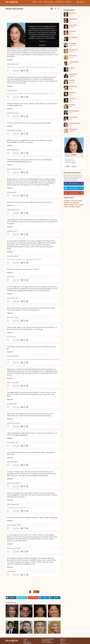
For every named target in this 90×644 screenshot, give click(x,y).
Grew (11, 337)
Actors (18, 113)
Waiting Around (11, 483)
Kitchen (9, 504)
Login (78, 2)
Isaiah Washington (74, 62)
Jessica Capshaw (73, 86)
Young (14, 337)
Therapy (19, 525)
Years (11, 404)
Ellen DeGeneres (73, 129)
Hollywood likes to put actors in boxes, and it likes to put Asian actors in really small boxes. (32, 105)
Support (12, 317)
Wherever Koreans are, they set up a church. (23, 269)
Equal (18, 504)
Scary (14, 548)
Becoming (17, 210)
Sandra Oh (10, 60)
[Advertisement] (33, 16)
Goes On (16, 256)
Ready (14, 356)
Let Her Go (10, 356)
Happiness (78, 207)
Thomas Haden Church (75, 123)
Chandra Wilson (73, 25)
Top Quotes (68, 2)
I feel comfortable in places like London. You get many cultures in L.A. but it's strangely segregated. (32, 434)
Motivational (76, 203)
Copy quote (16, 71)
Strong (9, 150)
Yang (17, 64)
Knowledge (72, 207)
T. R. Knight (72, 68)
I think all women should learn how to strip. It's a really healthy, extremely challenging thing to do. (30, 161)
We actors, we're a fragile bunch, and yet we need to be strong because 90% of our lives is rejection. (30, 141)
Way (19, 423)
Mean (11, 571)
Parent (9, 256)
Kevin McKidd (72, 43)
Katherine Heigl (73, 56)
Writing (9, 382)
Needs (16, 423)
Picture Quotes (59, 2)
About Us (63, 639)
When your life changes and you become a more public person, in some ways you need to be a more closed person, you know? (31, 415)
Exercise (13, 130)
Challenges (14, 169)
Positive (81, 205)
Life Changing (10, 423)
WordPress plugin (46, 641)
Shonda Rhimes (73, 74)
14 (10, 321)
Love (72, 200)
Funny (76, 200)
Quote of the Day (49, 2)
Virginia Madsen (73, 117)
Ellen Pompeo (72, 13)
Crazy (8, 462)
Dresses (16, 317)
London (13, 442)
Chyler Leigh (72, 99)
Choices (13, 64)
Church (9, 277)
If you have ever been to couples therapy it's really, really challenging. (32, 517)
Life (71, 203)
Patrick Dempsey (73, 37)
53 (10, 263)
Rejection (13, 150)
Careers (15, 404)
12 (10, 153)
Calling (9, 210)
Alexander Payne (73, 50)
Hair (8, 337)
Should (16, 462)
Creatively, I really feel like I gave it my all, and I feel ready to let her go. (31, 348)
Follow (74, 155)
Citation (74, 162)
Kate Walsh (72, 80)
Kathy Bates (72, 105)
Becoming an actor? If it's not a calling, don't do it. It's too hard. (29, 202)
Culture (9, 442)
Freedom (66, 207)
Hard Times (10, 548)
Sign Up (82, 2)
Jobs (8, 192)
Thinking (9, 169)
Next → (36, 592)
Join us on (74, 184)
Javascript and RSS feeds (48, 639)
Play (19, 483)
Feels (18, 356)
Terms (62, 642)
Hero (8, 90)
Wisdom (66, 205)
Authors (35, 2)
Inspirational (67, 200)
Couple (9, 525)
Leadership (71, 205)
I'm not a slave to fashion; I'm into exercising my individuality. (29, 123)
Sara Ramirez (72, 31)
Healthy (19, 169)
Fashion (9, 130)
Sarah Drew (72, 92)
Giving (15, 90)
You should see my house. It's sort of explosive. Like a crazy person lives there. (31, 453)
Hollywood (10, 113)
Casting (16, 298)
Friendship (66, 203)
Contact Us (63, 641)
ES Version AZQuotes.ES (48, 642)
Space (11, 192)
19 (10, 71)
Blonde (11, 231)
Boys (8, 404)
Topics (41, 2)
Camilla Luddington (74, 111)
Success (80, 200)
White (8, 298)
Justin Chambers (73, 19)
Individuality (19, 130)
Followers (74, 166)
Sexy (8, 317)
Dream (77, 205)
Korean (13, 277)
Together (13, 504)
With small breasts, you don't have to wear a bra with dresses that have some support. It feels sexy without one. (31, 309)
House (12, 462)
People (12, 90)
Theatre (18, 548)
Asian (14, 113)
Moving (9, 64)
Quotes (68, 166)
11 (10, 116)
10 (10, 134)
